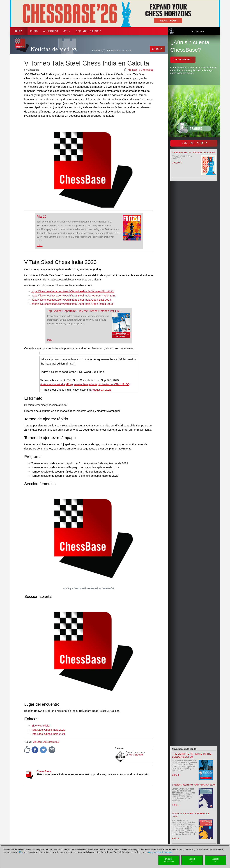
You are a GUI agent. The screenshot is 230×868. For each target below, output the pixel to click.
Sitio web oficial (41, 726)
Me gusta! (133, 70)
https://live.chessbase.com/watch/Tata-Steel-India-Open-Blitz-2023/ (72, 300)
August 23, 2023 (101, 390)
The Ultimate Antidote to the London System (192, 755)
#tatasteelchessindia (53, 384)
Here (21, 852)
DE (119, 51)
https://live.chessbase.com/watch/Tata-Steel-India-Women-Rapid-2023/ (74, 295)
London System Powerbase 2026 (194, 785)
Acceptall (215, 860)
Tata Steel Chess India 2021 (48, 734)
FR (130, 51)
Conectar (198, 32)
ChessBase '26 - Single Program (194, 153)
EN (122, 51)
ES (126, 51)
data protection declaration (160, 852)
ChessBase (44, 771)
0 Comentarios (146, 70)
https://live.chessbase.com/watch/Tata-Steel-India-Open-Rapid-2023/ (73, 304)
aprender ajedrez (88, 31)
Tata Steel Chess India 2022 (48, 730)
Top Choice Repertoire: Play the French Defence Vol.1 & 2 (84, 311)
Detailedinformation (169, 860)
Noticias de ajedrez (54, 49)
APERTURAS (51, 31)
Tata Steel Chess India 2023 (46, 742)
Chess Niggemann (135, 755)
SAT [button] (67, 31)
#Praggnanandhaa (77, 384)
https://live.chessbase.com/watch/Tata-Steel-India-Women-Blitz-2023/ (73, 291)
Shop (19, 31)
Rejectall (192, 860)
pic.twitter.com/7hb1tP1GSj (114, 384)
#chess (93, 384)
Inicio (34, 31)
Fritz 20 (41, 217)
